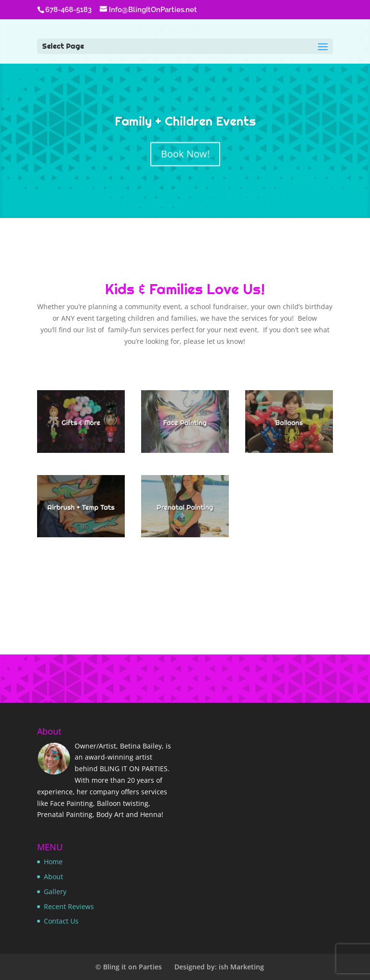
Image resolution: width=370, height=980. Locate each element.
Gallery (55, 892)
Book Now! (185, 157)
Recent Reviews (69, 906)
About (53, 877)
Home (53, 862)
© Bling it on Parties (129, 967)
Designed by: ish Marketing (219, 967)
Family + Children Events (185, 124)
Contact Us (61, 921)
